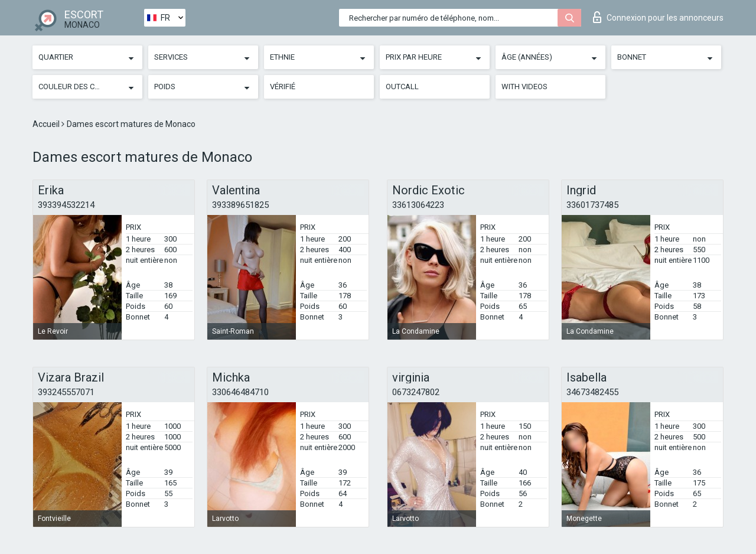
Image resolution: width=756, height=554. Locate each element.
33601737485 (592, 205)
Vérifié (283, 87)
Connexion (658, 17)
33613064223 (418, 205)
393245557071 (66, 392)
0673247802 (416, 392)
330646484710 (240, 392)
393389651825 (240, 205)
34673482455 (592, 392)
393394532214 (66, 205)
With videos (524, 87)
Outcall (402, 87)
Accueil (47, 124)
